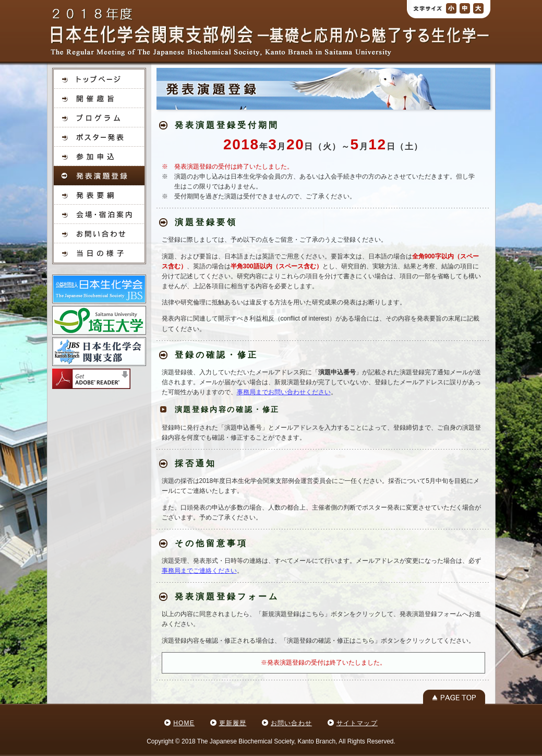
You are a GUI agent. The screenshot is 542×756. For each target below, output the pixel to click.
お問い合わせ (291, 723)
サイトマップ (357, 723)
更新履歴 (233, 723)
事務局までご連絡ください (199, 571)
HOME (184, 723)
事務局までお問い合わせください (284, 392)
